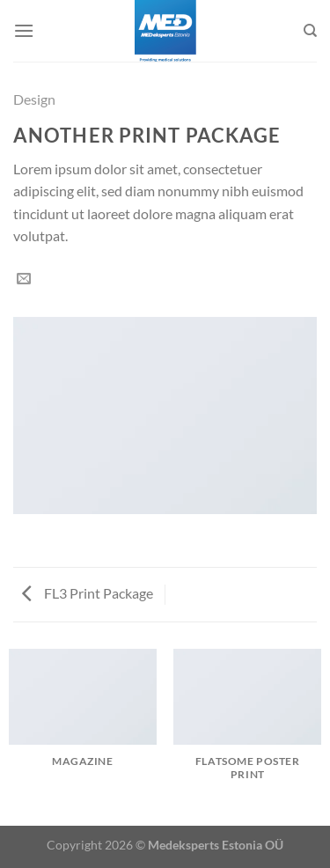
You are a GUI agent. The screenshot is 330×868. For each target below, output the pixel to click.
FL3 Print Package (88, 593)
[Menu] (24, 30)
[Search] (310, 31)
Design (34, 99)
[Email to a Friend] (24, 279)
